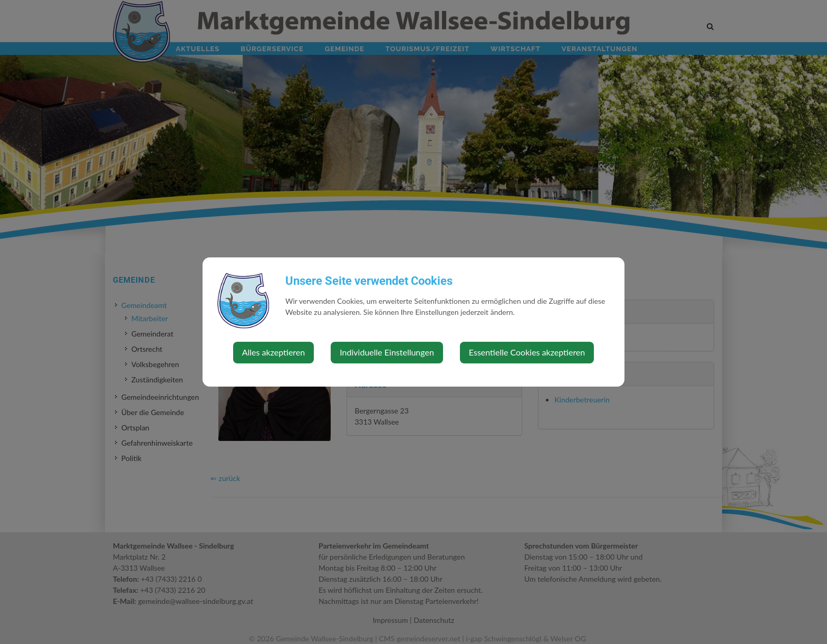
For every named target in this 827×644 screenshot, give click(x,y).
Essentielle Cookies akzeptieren (527, 352)
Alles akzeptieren (273, 352)
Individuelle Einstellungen (387, 352)
